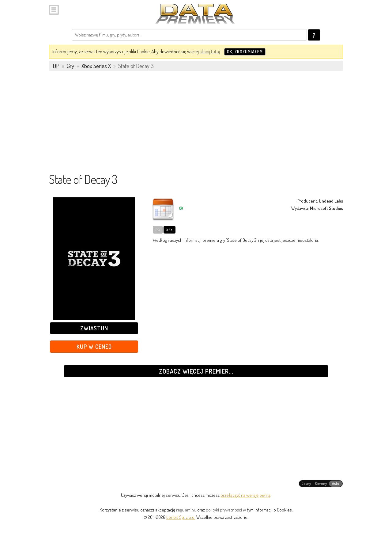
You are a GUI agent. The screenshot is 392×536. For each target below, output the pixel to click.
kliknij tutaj (210, 51)
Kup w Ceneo (94, 346)
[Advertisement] (196, 125)
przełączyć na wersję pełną (245, 495)
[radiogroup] (321, 484)
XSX (170, 230)
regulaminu (186, 510)
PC (158, 230)
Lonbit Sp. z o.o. (181, 517)
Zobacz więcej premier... (196, 371)
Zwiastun (94, 328)
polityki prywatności (224, 510)
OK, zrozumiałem (245, 52)
